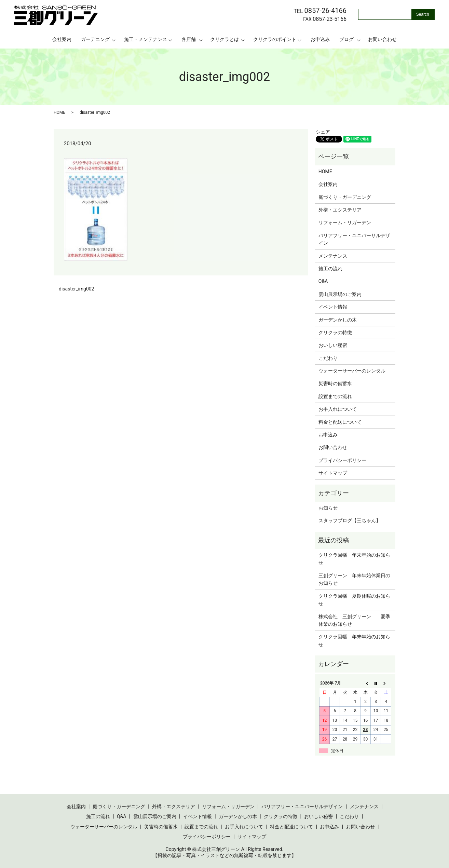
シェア (323, 132)
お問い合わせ (382, 39)
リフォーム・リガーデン (345, 222)
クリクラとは (224, 39)
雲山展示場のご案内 (340, 294)
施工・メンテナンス (146, 39)
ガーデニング (95, 39)
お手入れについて (338, 409)
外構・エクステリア (340, 210)
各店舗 (189, 39)
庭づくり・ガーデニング (345, 197)
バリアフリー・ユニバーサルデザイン (354, 239)
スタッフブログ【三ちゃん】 (350, 520)
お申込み (320, 39)
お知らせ (328, 508)
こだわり (328, 358)
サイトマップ (333, 473)
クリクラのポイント (275, 39)
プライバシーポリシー (342, 460)
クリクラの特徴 (335, 333)
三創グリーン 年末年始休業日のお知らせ (354, 579)
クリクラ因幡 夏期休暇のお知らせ (354, 600)
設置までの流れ (335, 396)
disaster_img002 (77, 289)
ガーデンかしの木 (338, 320)
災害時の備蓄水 (335, 383)
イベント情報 (333, 307)
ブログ (346, 39)
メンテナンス (333, 256)
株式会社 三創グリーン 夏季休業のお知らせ (354, 620)
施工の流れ (330, 269)
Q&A (323, 281)
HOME (59, 112)
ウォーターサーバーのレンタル (352, 371)
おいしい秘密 (333, 345)
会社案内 (62, 39)
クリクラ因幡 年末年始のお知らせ (354, 559)
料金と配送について (340, 422)
